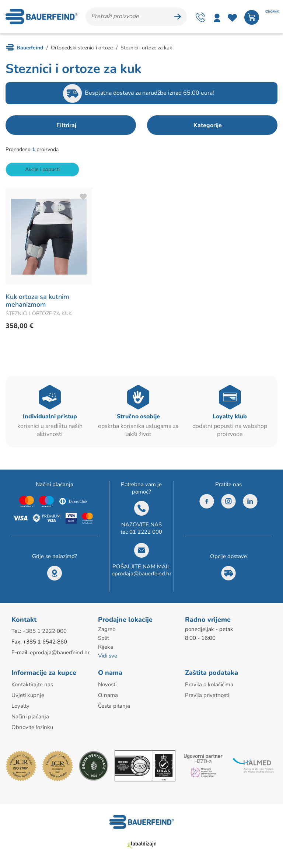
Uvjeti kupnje (28, 695)
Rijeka (106, 647)
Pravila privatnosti (207, 695)
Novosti (107, 684)
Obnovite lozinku (32, 727)
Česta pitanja (114, 706)
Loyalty (20, 706)
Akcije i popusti (42, 169)
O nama (108, 695)
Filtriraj (66, 125)
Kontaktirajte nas (32, 684)
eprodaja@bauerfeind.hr (141, 574)
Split (104, 638)
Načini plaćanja (30, 717)
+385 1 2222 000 (45, 631)
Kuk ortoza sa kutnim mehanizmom (37, 301)
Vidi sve (108, 656)
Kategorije (208, 125)
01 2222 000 (146, 532)
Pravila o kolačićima (209, 684)
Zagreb (107, 629)
